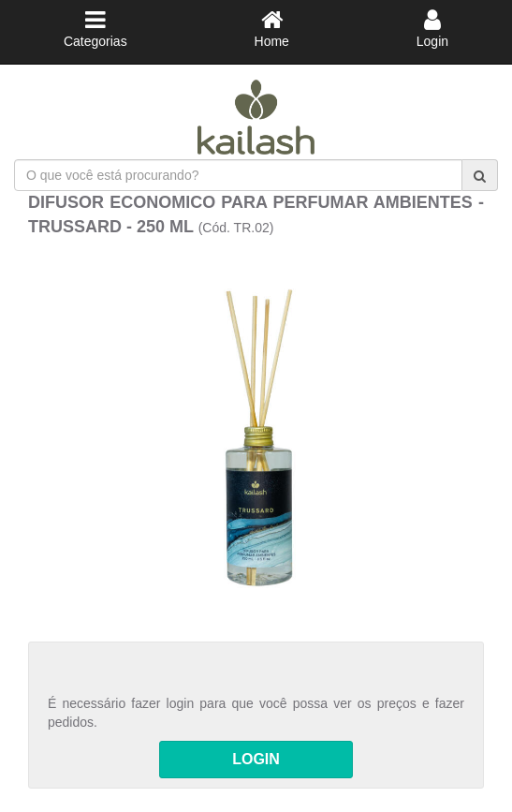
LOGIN (256, 759)
